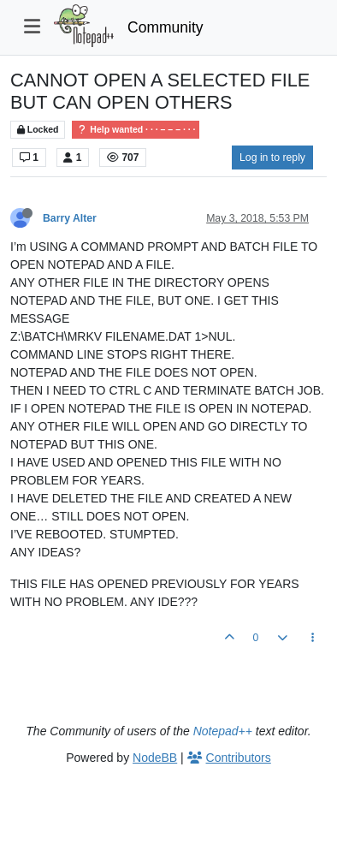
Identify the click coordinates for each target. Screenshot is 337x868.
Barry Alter (70, 218)
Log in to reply (272, 158)
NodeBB (155, 758)
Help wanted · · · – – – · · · (136, 130)
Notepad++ (223, 731)
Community (166, 27)
